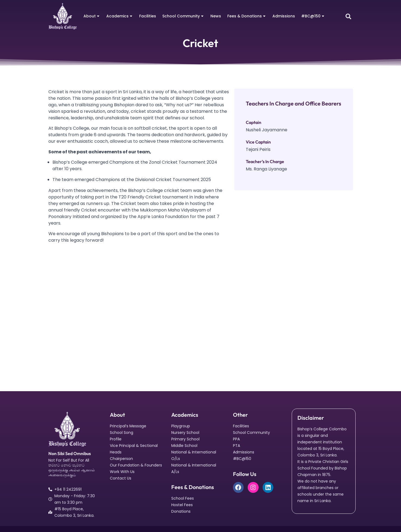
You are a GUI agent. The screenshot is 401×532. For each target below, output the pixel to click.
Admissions (284, 16)
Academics (120, 16)
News (216, 16)
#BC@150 (313, 16)
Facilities (148, 16)
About (92, 16)
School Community (183, 16)
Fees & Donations (247, 16)
